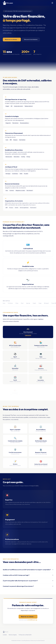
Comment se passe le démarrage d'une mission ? (28, 587)
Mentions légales (13, 635)
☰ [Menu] (52, 3)
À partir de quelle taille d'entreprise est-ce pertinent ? (28, 582)
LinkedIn (5, 635)
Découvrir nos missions (31, 40)
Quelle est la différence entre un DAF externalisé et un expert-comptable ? (28, 570)
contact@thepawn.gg (32, 620)
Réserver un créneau (12, 40)
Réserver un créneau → (28, 617)
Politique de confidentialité (25, 635)
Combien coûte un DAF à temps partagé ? (28, 576)
